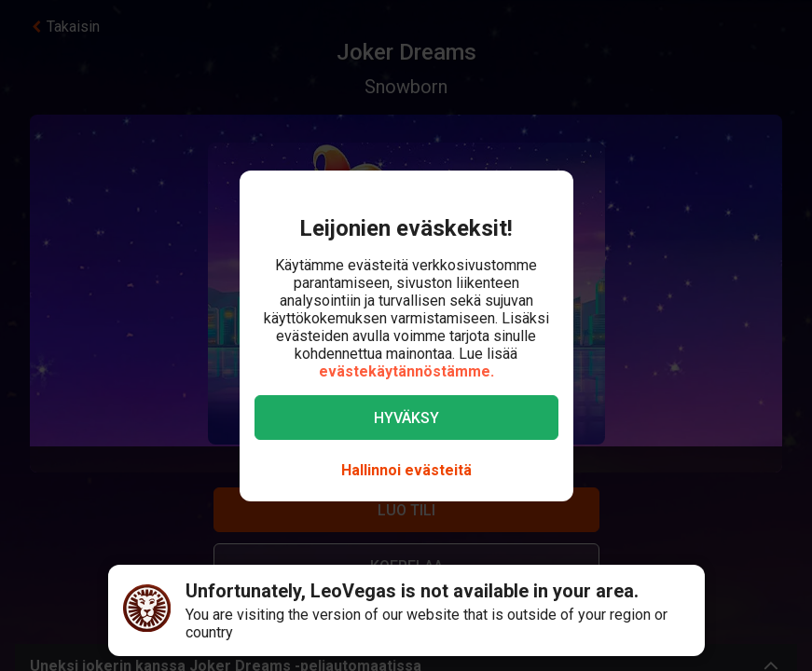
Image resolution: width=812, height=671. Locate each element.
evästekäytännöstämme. (406, 371)
